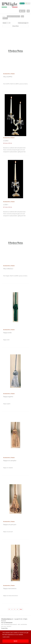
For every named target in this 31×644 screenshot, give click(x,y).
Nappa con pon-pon (10, 524)
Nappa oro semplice (10, 461)
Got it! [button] (15, 641)
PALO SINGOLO (8, 269)
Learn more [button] (6, 637)
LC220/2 (6, 141)
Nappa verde (7, 333)
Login (22, 11)
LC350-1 (6, 205)
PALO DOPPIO (8, 77)
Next (21, 609)
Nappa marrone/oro (10, 588)
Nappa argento (8, 397)
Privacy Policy (4, 628)
